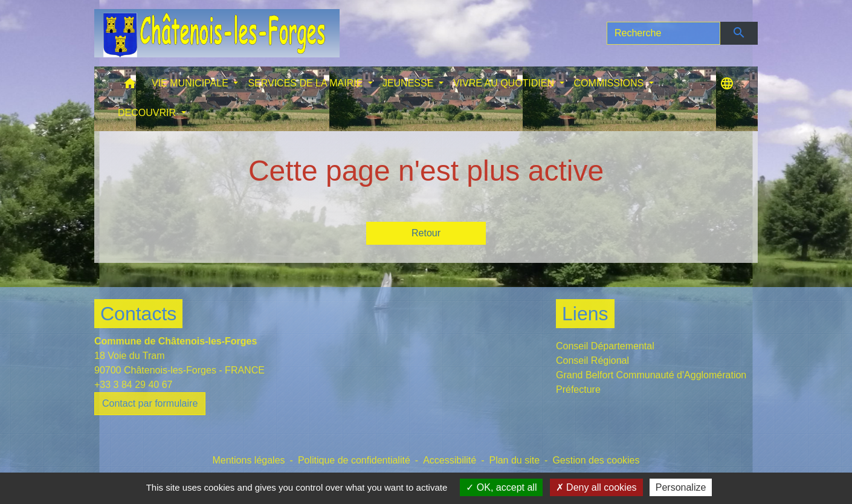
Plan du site (514, 460)
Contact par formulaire (150, 403)
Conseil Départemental (605, 346)
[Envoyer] (739, 33)
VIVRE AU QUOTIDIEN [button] (505, 83)
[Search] (663, 33)
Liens (585, 314)
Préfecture (578, 389)
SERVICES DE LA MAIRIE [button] (306, 83)
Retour (426, 233)
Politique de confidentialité (354, 460)
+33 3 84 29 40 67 (133, 385)
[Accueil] (217, 33)
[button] (130, 86)
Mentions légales (248, 460)
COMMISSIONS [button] (610, 83)
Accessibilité (450, 460)
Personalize (681, 487)
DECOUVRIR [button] (148, 113)
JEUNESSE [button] (409, 83)
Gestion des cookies (596, 460)
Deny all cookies (596, 487)
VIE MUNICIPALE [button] (191, 83)
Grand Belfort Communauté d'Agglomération (651, 375)
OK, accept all (501, 487)
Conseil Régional (592, 360)
